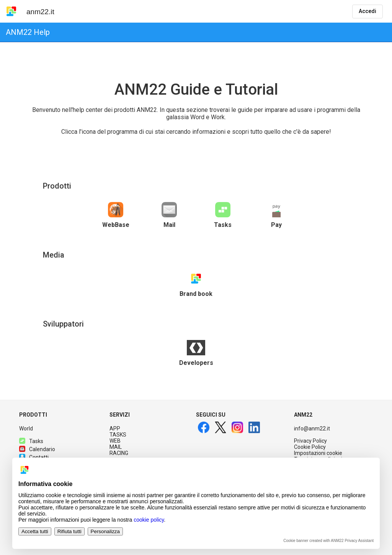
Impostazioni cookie (318, 453)
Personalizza (105, 531)
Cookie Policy (310, 447)
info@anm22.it (312, 429)
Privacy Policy (310, 441)
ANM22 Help (28, 32)
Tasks (31, 441)
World (26, 429)
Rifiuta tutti (69, 531)
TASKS (118, 435)
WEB (115, 441)
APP (115, 429)
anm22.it (40, 12)
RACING (119, 453)
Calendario (37, 449)
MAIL (116, 447)
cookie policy (149, 520)
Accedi (367, 11)
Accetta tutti (35, 531)
